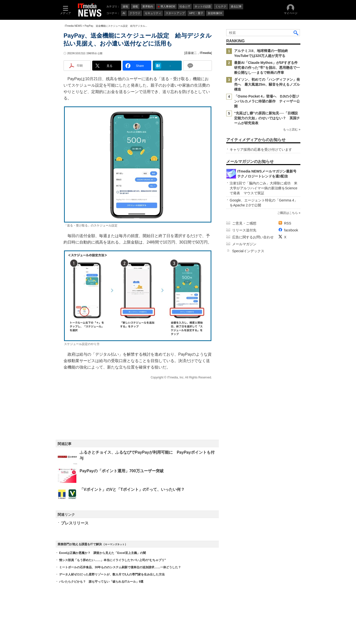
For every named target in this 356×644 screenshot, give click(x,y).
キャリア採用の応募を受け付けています (261, 149)
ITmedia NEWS (73, 26)
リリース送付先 (244, 230)
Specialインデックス (248, 251)
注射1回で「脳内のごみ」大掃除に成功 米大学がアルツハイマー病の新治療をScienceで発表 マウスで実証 (264, 188)
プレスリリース (75, 523)
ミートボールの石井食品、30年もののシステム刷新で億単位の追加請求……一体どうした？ (120, 567)
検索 (296, 33)
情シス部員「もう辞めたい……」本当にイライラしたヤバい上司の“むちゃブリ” (112, 560)
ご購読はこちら (288, 213)
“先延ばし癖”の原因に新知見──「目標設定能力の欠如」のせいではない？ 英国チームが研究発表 (267, 118)
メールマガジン (244, 244)
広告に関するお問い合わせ (253, 237)
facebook (291, 230)
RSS (288, 223)
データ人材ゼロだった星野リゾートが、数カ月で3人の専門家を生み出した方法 (112, 574)
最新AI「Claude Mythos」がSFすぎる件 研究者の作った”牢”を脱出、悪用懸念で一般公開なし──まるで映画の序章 (268, 68)
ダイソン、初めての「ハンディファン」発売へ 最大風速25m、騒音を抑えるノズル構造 (267, 84)
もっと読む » (292, 129)
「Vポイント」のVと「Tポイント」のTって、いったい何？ (132, 489)
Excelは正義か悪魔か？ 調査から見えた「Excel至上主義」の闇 (102, 553)
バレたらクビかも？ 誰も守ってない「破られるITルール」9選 (101, 582)
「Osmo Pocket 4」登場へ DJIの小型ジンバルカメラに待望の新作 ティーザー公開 (267, 101)
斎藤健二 (191, 53)
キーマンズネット (115, 544)
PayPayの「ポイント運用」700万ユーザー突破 (122, 471)
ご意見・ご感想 (244, 223)
